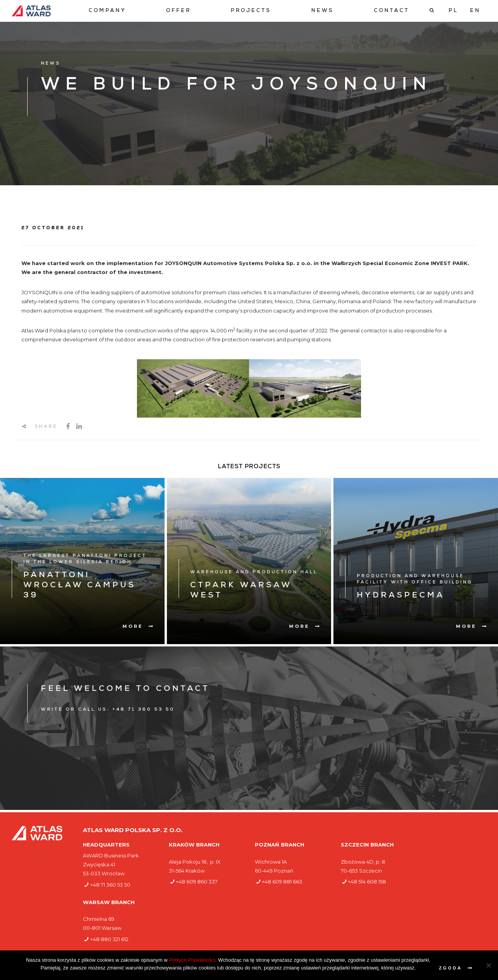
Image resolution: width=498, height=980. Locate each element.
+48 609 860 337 (197, 882)
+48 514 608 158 (367, 882)
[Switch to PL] (453, 11)
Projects (251, 11)
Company (107, 11)
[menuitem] (107, 11)
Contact (392, 11)
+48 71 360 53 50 (110, 885)
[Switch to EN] (475, 11)
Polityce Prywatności (192, 960)
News (323, 11)
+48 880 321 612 (109, 939)
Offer (179, 11)
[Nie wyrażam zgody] (488, 965)
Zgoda (451, 968)
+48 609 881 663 (282, 882)
